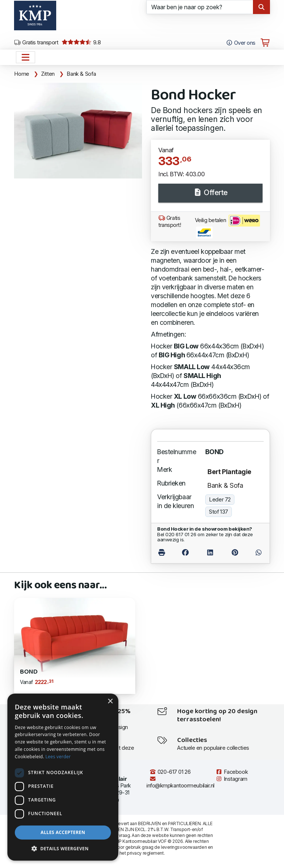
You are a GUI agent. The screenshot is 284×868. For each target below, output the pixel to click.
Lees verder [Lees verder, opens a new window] (58, 757)
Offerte (210, 193)
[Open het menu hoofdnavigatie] (26, 57)
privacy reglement (145, 853)
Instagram (231, 779)
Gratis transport (36, 42)
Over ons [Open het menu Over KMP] (241, 43)
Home (22, 74)
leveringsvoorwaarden (184, 847)
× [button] (110, 702)
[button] (63, 849)
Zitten (48, 74)
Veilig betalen (227, 227)
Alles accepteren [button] (63, 832)
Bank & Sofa (81, 74)
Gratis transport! (170, 222)
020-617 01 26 (170, 772)
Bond (29, 672)
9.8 (81, 42)
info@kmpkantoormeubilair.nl (180, 782)
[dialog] (63, 777)
